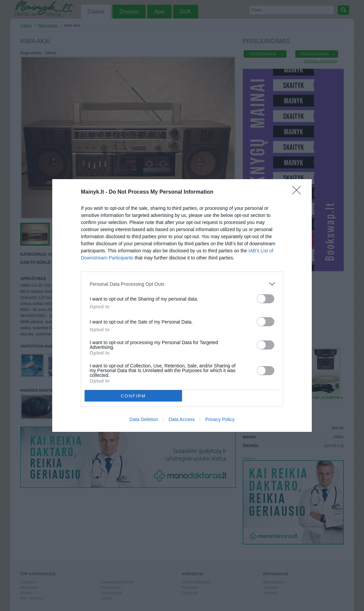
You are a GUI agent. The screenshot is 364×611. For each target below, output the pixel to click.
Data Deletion (144, 419)
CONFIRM (133, 396)
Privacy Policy (220, 419)
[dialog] (182, 305)
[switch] (266, 299)
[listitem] (182, 284)
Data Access (182, 419)
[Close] (299, 192)
